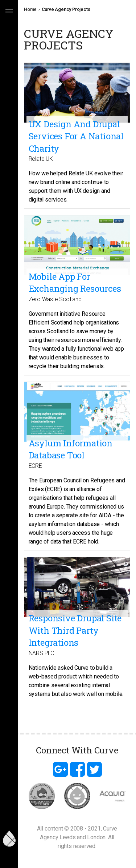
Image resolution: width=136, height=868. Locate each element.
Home (30, 9)
